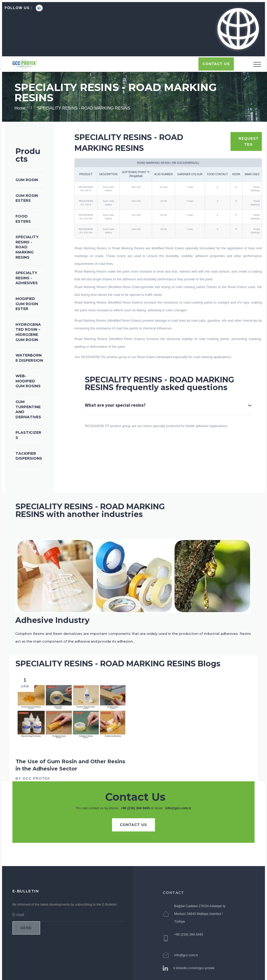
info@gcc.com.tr (178, 808)
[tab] (168, 412)
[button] (238, 29)
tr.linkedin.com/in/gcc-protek (194, 971)
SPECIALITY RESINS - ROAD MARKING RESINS (84, 108)
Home (20, 108)
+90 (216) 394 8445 (135, 808)
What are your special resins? (115, 405)
